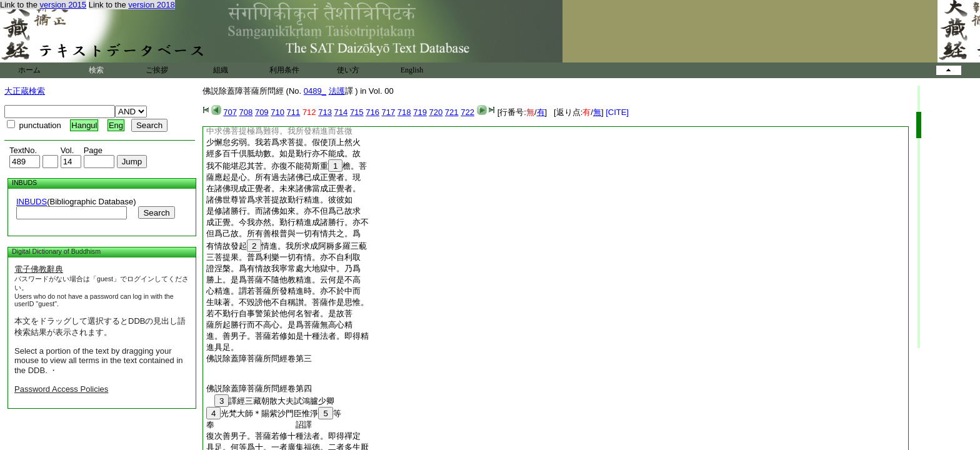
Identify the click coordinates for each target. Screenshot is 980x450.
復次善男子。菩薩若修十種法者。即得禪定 (283, 436)
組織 (221, 70)
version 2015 (63, 5)
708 (246, 112)
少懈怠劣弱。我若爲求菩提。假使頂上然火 (283, 142)
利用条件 (284, 70)
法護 (337, 91)
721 (452, 112)
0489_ (315, 91)
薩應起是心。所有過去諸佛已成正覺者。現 (283, 177)
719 (420, 112)
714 (341, 112)
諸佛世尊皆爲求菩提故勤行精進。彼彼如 (279, 200)
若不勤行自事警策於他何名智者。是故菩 (279, 313)
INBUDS (32, 202)
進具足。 (222, 347)
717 (389, 112)
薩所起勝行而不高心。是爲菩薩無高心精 (279, 325)
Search (156, 213)
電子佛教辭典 (39, 269)
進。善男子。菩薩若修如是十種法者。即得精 (287, 336)
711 (294, 112)
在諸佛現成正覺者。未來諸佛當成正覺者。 (283, 188)
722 (467, 112)
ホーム (29, 70)
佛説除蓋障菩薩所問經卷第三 (259, 358)
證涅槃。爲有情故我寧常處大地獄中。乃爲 (283, 268)
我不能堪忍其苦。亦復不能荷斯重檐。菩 (287, 166)
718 (404, 112)
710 (277, 112)
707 (230, 112)
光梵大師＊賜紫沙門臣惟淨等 (274, 413)
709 (262, 112)
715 (357, 112)
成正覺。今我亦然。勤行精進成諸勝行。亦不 (287, 222)
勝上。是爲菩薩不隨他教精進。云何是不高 (283, 280)
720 (436, 112)
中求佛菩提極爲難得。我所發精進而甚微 (279, 131)
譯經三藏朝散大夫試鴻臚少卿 (270, 401)
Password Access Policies (61, 389)
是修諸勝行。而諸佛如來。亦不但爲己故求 (283, 211)
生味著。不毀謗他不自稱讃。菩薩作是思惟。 (287, 302)
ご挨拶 (157, 70)
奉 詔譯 (263, 425)
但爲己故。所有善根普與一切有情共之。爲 (283, 233)
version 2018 (151, 5)
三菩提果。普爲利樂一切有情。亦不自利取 (283, 257)
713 (325, 112)
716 (372, 112)
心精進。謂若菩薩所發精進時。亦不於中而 (283, 291)
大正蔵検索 (25, 91)
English (412, 70)
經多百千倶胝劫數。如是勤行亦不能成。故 (283, 153)
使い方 (348, 70)
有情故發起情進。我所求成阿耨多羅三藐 (287, 246)
